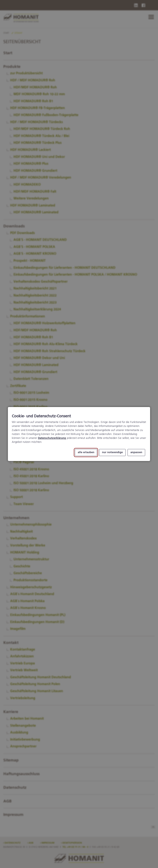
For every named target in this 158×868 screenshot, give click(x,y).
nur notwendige (112, 453)
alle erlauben (86, 453)
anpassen (136, 453)
